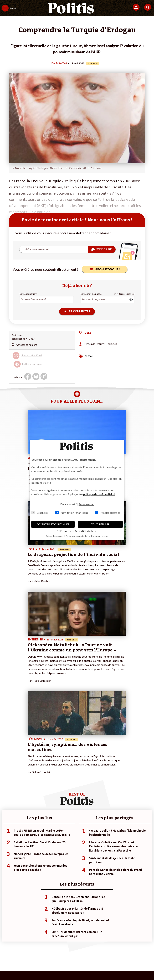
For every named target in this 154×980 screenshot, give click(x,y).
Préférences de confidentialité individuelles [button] (77, 531)
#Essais (89, 356)
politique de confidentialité (99, 494)
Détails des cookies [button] (55, 536)
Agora (5, 838)
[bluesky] (43, 968)
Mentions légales (32, 950)
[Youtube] (54, 968)
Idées (5, 852)
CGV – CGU (85, 950)
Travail (30, 841)
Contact (13, 950)
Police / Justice (34, 856)
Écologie (6, 845)
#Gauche (107, 845)
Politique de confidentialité (112, 950)
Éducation (31, 848)
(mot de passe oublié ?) (124, 294)
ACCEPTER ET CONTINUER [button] (53, 524)
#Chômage (108, 852)
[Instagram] (64, 968)
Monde (30, 838)
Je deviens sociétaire (63, 841)
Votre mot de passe (91, 294)
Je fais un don (59, 838)
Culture (6, 856)
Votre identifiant (28, 294)
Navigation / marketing (72, 513)
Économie (31, 845)
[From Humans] (75, 968)
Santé (29, 852)
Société (6, 848)
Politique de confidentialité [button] (78, 536)
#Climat (106, 838)
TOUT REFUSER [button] (100, 524)
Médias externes (107, 513)
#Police (106, 841)
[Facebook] (32, 968)
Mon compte (59, 856)
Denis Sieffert (59, 63)
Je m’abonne (59, 845)
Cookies (76, 956)
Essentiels (40, 513)
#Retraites (108, 848)
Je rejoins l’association (64, 848)
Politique (7, 841)
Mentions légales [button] (100, 536)
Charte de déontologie (60, 950)
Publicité (138, 950)
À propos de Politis (62, 852)
